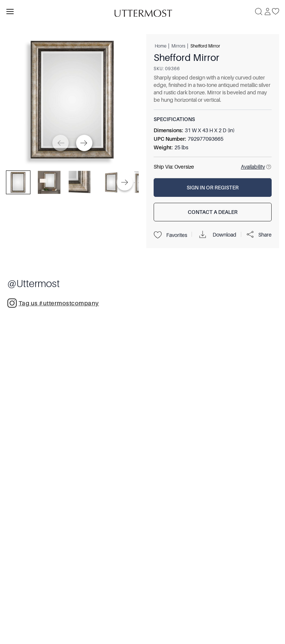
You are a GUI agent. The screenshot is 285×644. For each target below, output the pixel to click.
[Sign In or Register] (213, 188)
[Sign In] (268, 12)
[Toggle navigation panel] (10, 12)
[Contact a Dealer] (213, 212)
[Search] (259, 12)
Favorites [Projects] (170, 235)
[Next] (84, 143)
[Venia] (142, 11)
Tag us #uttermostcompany (53, 303)
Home (160, 46)
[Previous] (60, 143)
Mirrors (178, 46)
